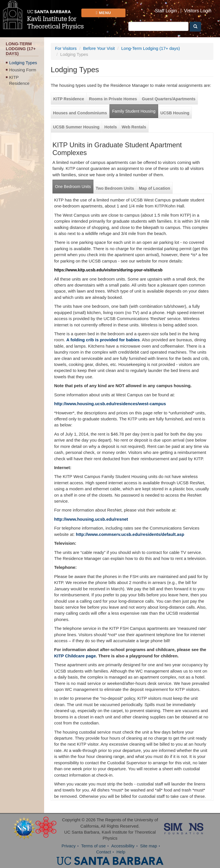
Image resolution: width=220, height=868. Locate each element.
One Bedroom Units (73, 187)
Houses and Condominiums (80, 113)
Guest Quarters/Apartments (169, 99)
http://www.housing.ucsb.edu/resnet (91, 519)
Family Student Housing (134, 111)
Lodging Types (23, 63)
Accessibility (123, 846)
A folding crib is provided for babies (103, 340)
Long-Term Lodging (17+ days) (151, 48)
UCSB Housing (175, 113)
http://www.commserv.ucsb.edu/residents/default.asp (130, 534)
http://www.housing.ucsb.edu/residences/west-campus (110, 404)
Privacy (69, 846)
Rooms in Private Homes (113, 99)
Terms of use (93, 846)
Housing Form (23, 70)
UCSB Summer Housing (76, 127)
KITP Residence (19, 80)
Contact (104, 852)
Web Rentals (134, 127)
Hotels (111, 127)
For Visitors (66, 48)
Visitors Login (198, 11)
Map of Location (155, 188)
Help (121, 852)
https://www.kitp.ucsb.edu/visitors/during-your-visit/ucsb (108, 270)
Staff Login (166, 11)
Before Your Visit (99, 48)
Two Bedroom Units (115, 188)
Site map (149, 846)
